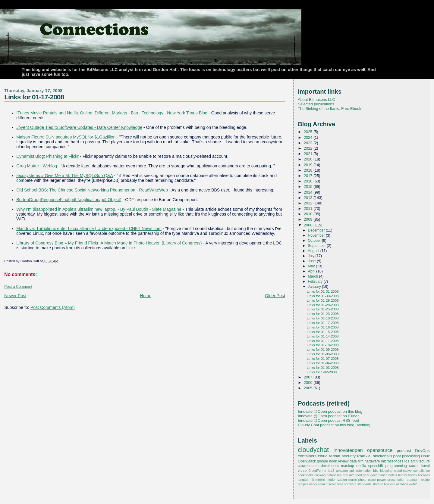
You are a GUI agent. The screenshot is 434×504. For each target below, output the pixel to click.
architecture (420, 461)
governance (379, 475)
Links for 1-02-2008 (322, 372)
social (414, 466)
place (372, 480)
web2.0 (414, 484)
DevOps (422, 451)
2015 (309, 187)
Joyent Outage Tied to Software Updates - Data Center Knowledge (79, 127)
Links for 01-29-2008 (323, 300)
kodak (413, 475)
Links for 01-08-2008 (323, 354)
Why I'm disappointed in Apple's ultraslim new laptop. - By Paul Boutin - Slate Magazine (99, 209)
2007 (309, 377)
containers (307, 456)
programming (396, 466)
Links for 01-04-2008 (323, 363)
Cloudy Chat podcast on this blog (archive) (334, 425)
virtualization (399, 484)
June (313, 261)
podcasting (411, 456)
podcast (404, 451)
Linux (425, 456)
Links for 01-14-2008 (323, 336)
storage (378, 484)
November (317, 235)
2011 (309, 208)
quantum (413, 480)
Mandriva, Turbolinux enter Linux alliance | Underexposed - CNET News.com (89, 229)
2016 (309, 181)
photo (362, 480)
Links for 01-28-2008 (323, 305)
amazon (342, 471)
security (349, 456)
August (314, 251)
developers (330, 466)
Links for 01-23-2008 (323, 314)
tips (387, 484)
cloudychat (313, 450)
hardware (372, 461)
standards (364, 484)
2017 (309, 176)
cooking (320, 475)
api (351, 471)
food (359, 475)
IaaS (331, 471)
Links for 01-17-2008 (34, 97)
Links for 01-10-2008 (323, 345)
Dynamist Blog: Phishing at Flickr (47, 156)
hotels (393, 475)
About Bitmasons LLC (316, 100)
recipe (425, 480)
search (323, 484)
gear (366, 475)
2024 (309, 137)
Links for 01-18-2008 (323, 318)
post (397, 456)
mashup (348, 466)
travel (425, 466)
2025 (309, 132)
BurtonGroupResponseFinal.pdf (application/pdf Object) (69, 200)
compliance (421, 471)
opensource (380, 450)
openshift (376, 466)
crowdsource (308, 466)
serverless (336, 484)
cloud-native (403, 471)
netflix (361, 466)
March (314, 276)
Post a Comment (18, 287)
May (312, 266)
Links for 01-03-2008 (323, 368)
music (353, 480)
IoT (407, 461)
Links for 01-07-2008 (323, 359)
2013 (309, 198)
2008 (309, 225)
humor (403, 475)
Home (146, 296)
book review (339, 461)
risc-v (313, 484)
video (302, 471)
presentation (396, 480)
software (350, 484)
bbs (376, 471)
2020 (309, 159)
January (315, 287)
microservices (392, 461)
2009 (309, 219)
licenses (424, 475)
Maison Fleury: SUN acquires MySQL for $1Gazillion (66, 137)
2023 (309, 143)
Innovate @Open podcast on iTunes (329, 416)
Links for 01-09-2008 (323, 350)
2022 (309, 148)
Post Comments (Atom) (53, 307)
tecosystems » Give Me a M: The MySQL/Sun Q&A (64, 176)
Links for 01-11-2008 (323, 341)
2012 (309, 203)
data (353, 461)
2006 (309, 383)
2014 (309, 192)
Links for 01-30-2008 (323, 296)
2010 (309, 214)
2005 (309, 388)
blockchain (382, 456)
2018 (309, 170)
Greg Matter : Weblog (37, 166)
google (322, 461)
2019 (309, 165)
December (317, 230)
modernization (337, 480)
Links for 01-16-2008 (323, 327)
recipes (303, 484)
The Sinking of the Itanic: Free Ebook (329, 109)
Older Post (275, 296)
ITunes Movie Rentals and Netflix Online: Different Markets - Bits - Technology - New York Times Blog (112, 113)
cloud (323, 456)
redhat (335, 456)
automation (363, 471)
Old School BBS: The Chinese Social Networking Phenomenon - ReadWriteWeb (92, 190)
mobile (320, 480)
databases (334, 475)
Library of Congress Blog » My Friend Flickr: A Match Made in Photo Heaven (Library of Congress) (109, 243)
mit (312, 480)
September (318, 246)
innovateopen (348, 450)
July (312, 256)
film (361, 461)
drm (346, 475)
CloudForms (317, 471)
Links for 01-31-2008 (323, 291)
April (312, 271)
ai (370, 456)
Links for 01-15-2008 (323, 332)
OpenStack (307, 461)
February (316, 282)
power (381, 480)
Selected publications (316, 104)
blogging (386, 471)
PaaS (362, 456)
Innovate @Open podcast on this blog (330, 411)
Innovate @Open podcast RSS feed (328, 420)
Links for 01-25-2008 (323, 309)
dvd (352, 475)
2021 (309, 154)
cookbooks (305, 475)
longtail (303, 480)
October (315, 241)
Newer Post (15, 296)
